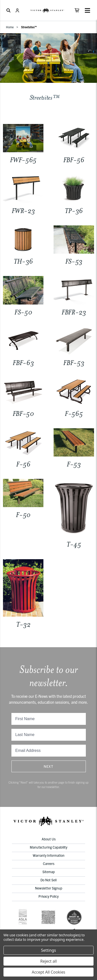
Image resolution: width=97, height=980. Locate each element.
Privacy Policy (48, 896)
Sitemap (49, 872)
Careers (49, 863)
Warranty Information (49, 855)
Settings (48, 950)
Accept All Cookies (48, 972)
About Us (49, 839)
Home (10, 27)
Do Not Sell (48, 880)
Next (49, 766)
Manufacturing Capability (48, 847)
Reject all (48, 961)
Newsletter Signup (49, 888)
